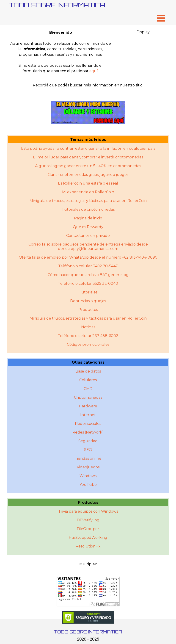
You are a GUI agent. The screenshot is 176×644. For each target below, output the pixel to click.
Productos (88, 310)
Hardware (88, 406)
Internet (88, 415)
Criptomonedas (88, 397)
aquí (94, 71)
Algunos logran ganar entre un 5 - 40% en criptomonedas (88, 166)
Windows (88, 476)
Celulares (88, 380)
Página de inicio (88, 218)
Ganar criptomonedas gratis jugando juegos (88, 175)
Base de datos (88, 371)
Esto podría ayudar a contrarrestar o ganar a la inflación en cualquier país (88, 148)
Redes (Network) (88, 432)
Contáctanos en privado (88, 236)
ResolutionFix (88, 546)
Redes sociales (88, 424)
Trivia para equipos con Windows (88, 511)
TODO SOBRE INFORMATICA (57, 5)
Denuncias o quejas (88, 301)
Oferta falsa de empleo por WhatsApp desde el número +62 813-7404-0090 (88, 257)
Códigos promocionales (88, 344)
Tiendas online (88, 458)
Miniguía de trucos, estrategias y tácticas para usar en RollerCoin (88, 201)
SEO (88, 450)
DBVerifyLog (88, 520)
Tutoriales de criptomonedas (88, 209)
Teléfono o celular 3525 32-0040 (88, 283)
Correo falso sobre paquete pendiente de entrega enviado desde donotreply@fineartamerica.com (88, 246)
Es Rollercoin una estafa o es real (88, 183)
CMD (88, 389)
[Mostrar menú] (161, 18)
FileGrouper (88, 529)
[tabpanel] (60, 52)
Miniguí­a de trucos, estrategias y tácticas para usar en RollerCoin (88, 318)
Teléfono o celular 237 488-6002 (88, 336)
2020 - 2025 (88, 639)
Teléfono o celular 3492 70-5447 (88, 266)
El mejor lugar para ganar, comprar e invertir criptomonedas (88, 157)
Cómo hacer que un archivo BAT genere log (88, 275)
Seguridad (88, 441)
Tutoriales (88, 292)
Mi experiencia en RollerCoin (88, 192)
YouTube (88, 485)
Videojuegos (88, 467)
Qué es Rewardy (88, 227)
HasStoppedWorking (88, 538)
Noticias (88, 327)
